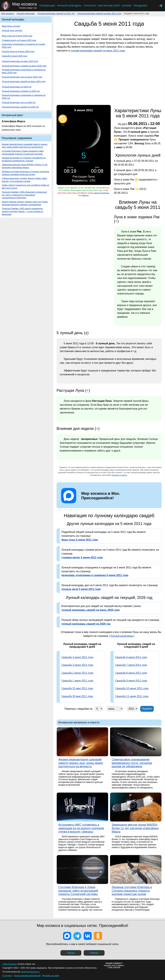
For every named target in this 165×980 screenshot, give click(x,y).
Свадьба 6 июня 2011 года (131, 657)
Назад (71, 953)
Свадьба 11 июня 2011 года (132, 696)
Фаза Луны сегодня (11, 26)
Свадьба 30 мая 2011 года (77, 696)
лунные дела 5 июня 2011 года (81, 589)
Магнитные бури (109, 6)
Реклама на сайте (51, 976)
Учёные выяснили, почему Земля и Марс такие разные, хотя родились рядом (24, 180)
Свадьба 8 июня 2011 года (131, 673)
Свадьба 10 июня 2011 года (132, 688)
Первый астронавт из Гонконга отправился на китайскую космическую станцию (24, 159)
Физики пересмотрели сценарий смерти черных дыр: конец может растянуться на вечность (25, 146)
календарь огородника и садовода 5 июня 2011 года (95, 575)
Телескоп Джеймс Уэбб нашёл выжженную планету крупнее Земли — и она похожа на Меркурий (22, 211)
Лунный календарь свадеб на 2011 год (56, 13)
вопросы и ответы (120, 475)
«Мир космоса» (10, 964)
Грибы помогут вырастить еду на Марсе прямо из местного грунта (25, 187)
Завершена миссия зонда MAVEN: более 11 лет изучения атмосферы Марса (25, 166)
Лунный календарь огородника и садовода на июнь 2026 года (24, 71)
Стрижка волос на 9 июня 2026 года (19, 40)
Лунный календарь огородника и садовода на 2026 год (24, 97)
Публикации (47, 6)
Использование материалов (27, 976)
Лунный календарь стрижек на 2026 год (21, 91)
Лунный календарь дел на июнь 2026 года (22, 77)
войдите (85, 195)
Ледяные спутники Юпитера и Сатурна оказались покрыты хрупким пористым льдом (26, 173)
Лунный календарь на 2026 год (17, 87)
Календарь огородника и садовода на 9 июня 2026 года (23, 46)
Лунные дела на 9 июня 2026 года (18, 51)
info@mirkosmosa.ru (30, 972)
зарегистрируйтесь (102, 193)
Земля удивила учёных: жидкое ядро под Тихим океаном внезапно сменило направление (25, 203)
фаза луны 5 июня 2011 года (80, 540)
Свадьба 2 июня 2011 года (77, 673)
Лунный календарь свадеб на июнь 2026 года (24, 81)
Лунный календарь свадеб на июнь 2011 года (99, 13)
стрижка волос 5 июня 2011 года (82, 557)
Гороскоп (90, 6)
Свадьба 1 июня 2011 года (77, 681)
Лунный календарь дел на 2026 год (19, 102)
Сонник (127, 6)
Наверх (94, 953)
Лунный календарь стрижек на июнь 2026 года (24, 66)
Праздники (140, 6)
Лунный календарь (69, 6)
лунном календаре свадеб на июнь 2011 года (98, 51)
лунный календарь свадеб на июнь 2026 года (90, 610)
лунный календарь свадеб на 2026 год (86, 624)
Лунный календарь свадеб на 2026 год (20, 107)
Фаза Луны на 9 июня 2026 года (17, 36)
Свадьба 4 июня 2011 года (77, 657)
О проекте (7, 976)
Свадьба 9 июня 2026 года (15, 56)
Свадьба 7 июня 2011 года (131, 665)
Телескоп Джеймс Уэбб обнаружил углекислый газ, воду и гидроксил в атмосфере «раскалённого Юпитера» (24, 195)
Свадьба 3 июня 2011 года (77, 665)
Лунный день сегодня (12, 30)
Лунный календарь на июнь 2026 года (20, 61)
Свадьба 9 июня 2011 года (131, 681)
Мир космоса (7, 13)
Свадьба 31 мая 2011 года (77, 688)
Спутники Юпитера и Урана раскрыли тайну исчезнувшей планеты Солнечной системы (23, 152)
